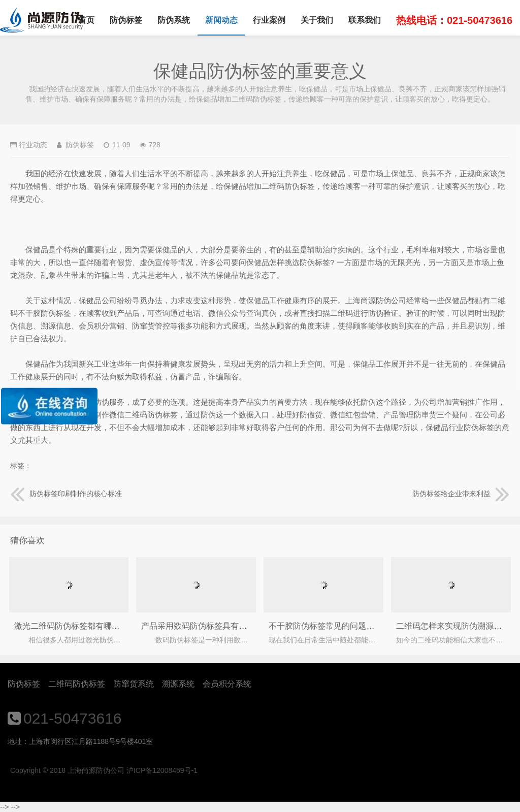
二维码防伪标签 (77, 684)
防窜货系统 (134, 684)
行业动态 (33, 145)
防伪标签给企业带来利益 (461, 494)
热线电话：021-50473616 (454, 20)
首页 (86, 20)
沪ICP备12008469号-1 (162, 770)
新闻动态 (221, 20)
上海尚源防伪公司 (41, 20)
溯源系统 (178, 684)
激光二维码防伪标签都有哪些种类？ (79, 626)
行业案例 (269, 20)
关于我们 (317, 20)
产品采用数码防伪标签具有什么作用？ (210, 626)
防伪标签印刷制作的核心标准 (66, 494)
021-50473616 (73, 718)
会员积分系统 (227, 684)
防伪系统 (174, 20)
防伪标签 (126, 20)
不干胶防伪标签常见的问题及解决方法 (338, 626)
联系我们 (365, 20)
